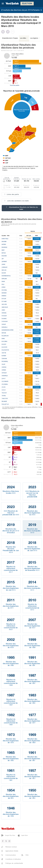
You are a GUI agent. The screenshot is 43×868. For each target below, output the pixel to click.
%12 (35, 108)
